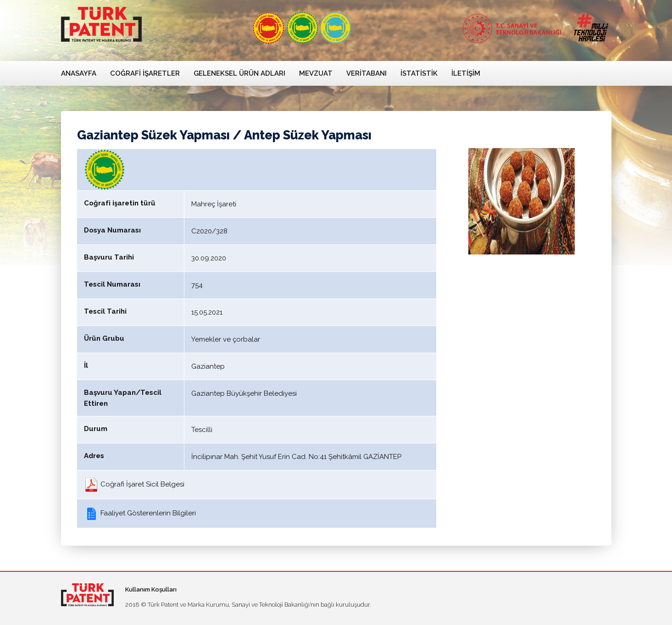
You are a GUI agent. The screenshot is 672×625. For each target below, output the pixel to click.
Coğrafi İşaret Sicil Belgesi (134, 484)
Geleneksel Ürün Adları (239, 73)
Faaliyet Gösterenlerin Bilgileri (140, 513)
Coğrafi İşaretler (145, 73)
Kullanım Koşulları (151, 589)
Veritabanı (367, 73)
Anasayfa (79, 73)
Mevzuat (316, 73)
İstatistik (419, 73)
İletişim (466, 73)
